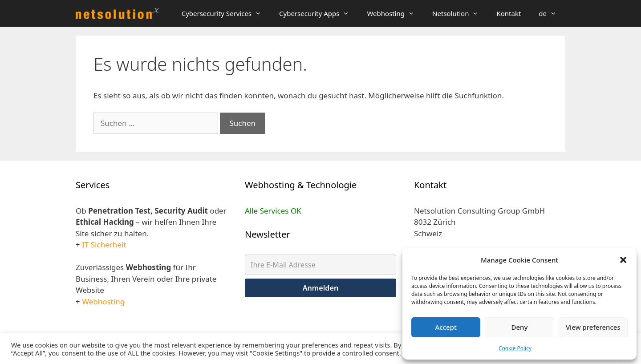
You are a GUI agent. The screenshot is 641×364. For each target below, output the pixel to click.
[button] (623, 260)
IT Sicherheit (104, 245)
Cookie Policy (515, 348)
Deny (520, 327)
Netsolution (460, 13)
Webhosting (395, 13)
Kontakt (509, 13)
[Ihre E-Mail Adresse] (320, 265)
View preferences (593, 327)
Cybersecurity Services (226, 13)
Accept (446, 327)
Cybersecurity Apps (318, 13)
